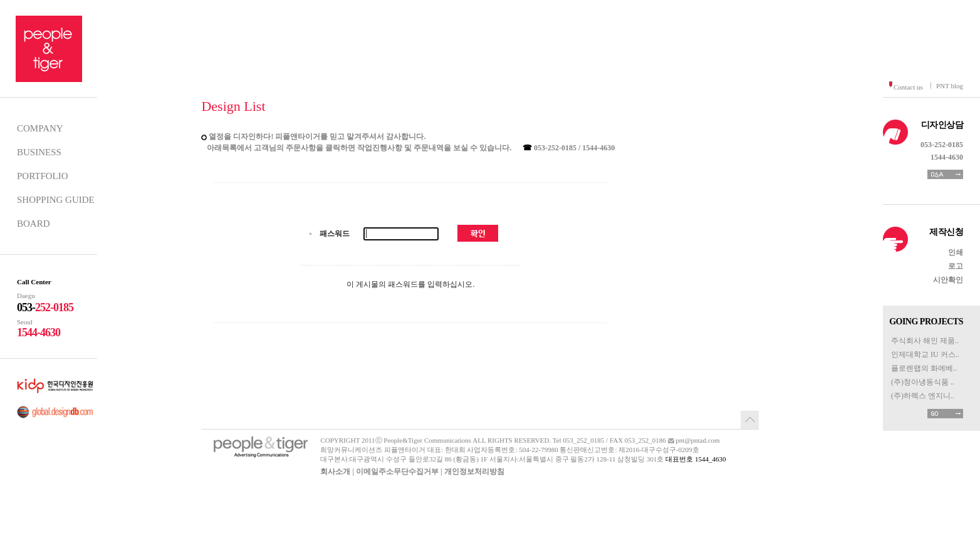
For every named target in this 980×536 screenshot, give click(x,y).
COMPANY (40, 128)
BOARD (34, 224)
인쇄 (956, 252)
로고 (956, 266)
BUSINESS (39, 152)
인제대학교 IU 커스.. (925, 354)
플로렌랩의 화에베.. (924, 368)
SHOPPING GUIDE (56, 200)
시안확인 (948, 280)
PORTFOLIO (43, 176)
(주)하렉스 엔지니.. (923, 396)
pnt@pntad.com (697, 440)
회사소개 (335, 472)
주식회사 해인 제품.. (925, 341)
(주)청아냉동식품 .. (923, 382)
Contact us (908, 87)
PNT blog (950, 86)
